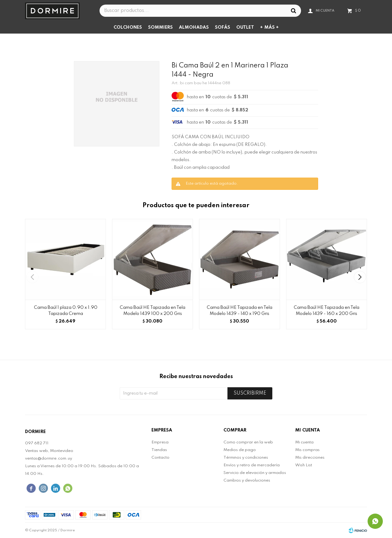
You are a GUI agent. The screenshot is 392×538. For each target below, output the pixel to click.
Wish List (304, 465)
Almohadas (194, 27)
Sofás (223, 27)
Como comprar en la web (248, 442)
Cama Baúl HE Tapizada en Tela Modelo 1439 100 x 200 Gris (152, 311)
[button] (360, 277)
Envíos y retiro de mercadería (252, 465)
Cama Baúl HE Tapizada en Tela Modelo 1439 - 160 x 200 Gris (327, 311)
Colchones (128, 27)
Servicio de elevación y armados (255, 473)
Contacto (160, 458)
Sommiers (160, 27)
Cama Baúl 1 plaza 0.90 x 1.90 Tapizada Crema (66, 311)
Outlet (245, 27)
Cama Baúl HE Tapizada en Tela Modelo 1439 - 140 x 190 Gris (240, 311)
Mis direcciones (310, 458)
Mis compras (307, 450)
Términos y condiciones (246, 458)
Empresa (160, 442)
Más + (272, 27)
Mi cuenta (304, 442)
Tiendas (159, 450)
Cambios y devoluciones (247, 480)
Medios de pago (240, 450)
